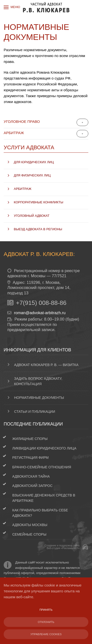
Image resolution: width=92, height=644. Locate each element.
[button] (12, 7)
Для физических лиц (32, 175)
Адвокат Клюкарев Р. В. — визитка (46, 365)
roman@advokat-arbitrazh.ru (40, 313)
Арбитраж (14, 133)
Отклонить (46, 622)
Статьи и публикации (35, 412)
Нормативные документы (39, 398)
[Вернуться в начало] (46, 7)
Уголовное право (22, 121)
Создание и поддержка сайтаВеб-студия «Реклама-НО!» (62, 547)
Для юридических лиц (34, 162)
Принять (46, 610)
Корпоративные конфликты (39, 202)
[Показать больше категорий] (82, 122)
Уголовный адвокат (32, 216)
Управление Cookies (46, 634)
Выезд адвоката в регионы (38, 229)
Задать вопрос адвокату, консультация (38, 381)
